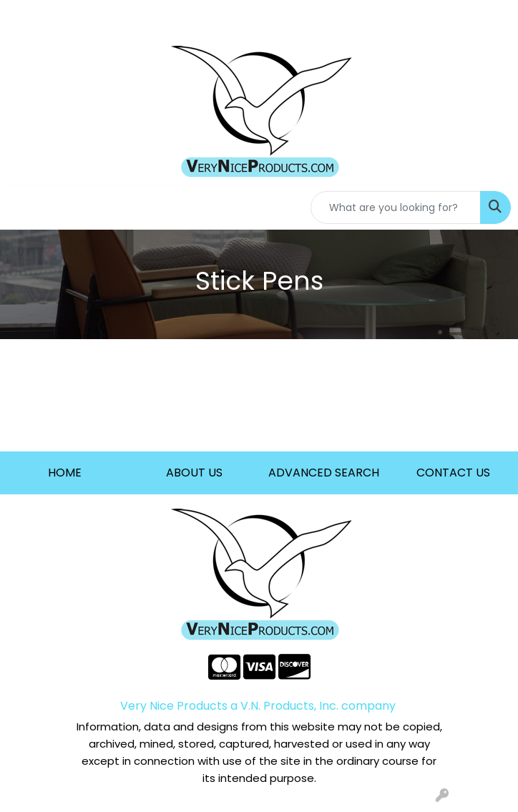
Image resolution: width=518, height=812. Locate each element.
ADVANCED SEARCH (324, 473)
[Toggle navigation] (22, 207)
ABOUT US (194, 473)
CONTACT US (453, 473)
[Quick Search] (396, 207)
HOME (65, 473)
